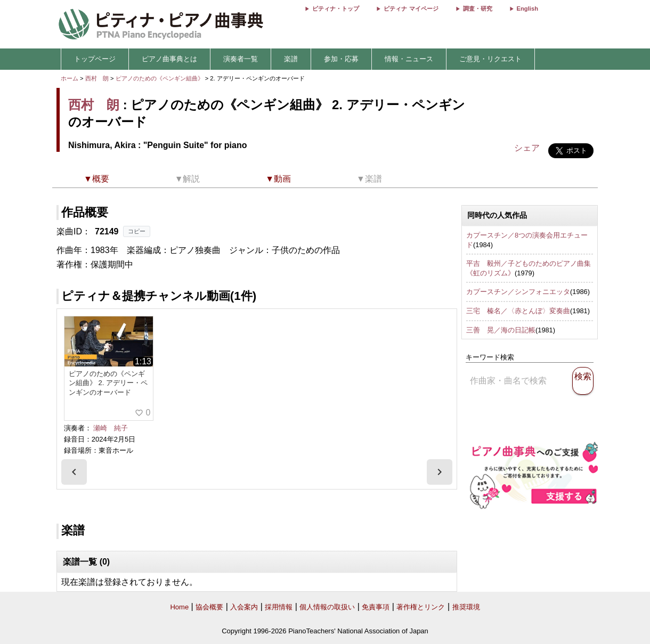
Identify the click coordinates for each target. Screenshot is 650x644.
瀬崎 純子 (111, 428)
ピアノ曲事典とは (169, 59)
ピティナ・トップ (336, 9)
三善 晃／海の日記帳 (501, 330)
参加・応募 (341, 59)
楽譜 (291, 59)
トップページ (95, 59)
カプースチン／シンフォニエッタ (518, 292)
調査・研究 (478, 9)
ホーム (70, 78)
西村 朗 (97, 78)
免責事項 (376, 607)
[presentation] (74, 472)
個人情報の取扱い (327, 607)
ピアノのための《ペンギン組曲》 (160, 78)
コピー (137, 231)
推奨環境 (466, 607)
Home (179, 607)
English (527, 9)
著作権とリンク (421, 607)
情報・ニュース (409, 59)
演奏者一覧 (241, 59)
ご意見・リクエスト (490, 59)
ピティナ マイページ (411, 9)
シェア (527, 148)
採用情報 (279, 607)
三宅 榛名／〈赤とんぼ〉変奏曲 (518, 311)
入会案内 (244, 607)
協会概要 (209, 607)
